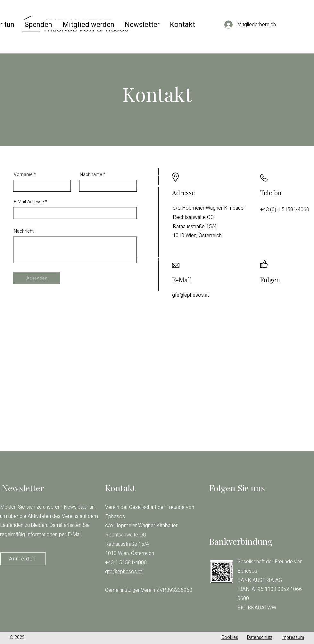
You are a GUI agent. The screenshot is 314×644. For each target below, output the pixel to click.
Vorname (23, 175)
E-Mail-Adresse (29, 202)
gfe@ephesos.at (112, 232)
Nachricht (24, 231)
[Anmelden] (23, 559)
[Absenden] (37, 278)
